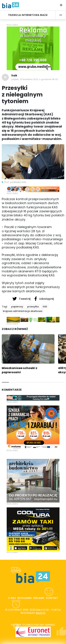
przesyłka (33, 307)
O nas (12, 598)
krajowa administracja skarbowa (23, 311)
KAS (45, 307)
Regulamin (24, 598)
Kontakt (52, 598)
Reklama (39, 598)
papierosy (17, 307)
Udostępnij (44, 299)
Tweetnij (22, 299)
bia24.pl (41, 613)
